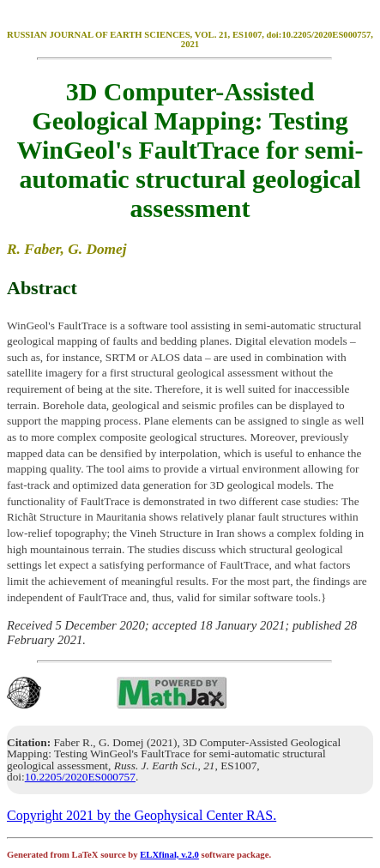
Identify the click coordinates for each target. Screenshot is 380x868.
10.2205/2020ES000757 (80, 777)
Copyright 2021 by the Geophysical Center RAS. (142, 815)
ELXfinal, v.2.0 (169, 855)
